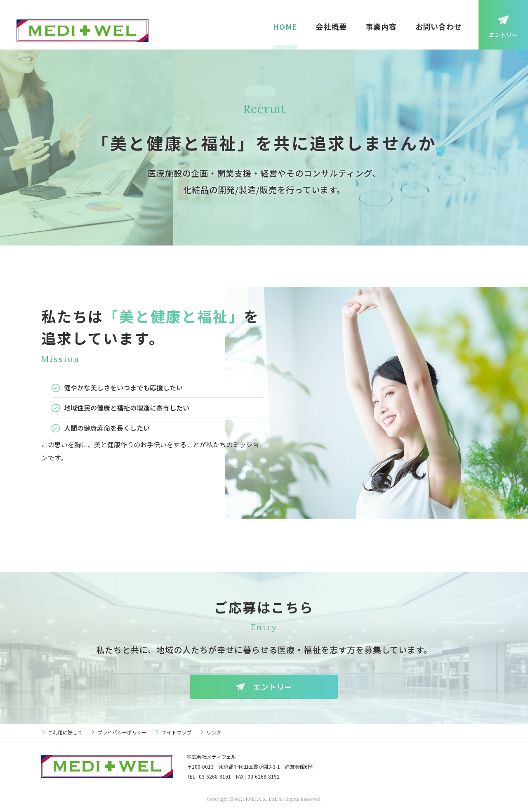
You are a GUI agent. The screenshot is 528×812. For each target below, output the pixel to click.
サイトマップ (177, 732)
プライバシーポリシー (122, 732)
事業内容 (381, 26)
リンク (214, 732)
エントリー (503, 35)
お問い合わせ (439, 26)
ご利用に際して (65, 732)
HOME (285, 26)
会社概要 (331, 26)
